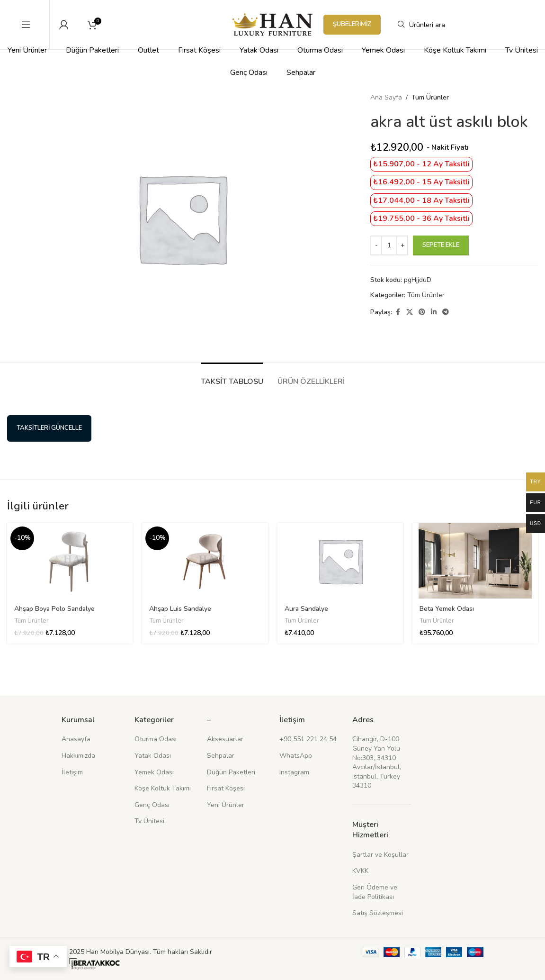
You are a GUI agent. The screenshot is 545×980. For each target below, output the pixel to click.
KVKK (360, 871)
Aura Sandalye (306, 609)
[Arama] (459, 25)
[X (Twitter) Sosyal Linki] (410, 312)
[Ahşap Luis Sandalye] (205, 561)
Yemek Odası (154, 772)
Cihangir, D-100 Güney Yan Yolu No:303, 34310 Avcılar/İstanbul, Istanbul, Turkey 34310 (377, 762)
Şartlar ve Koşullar (380, 855)
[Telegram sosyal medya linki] (446, 312)
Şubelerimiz (352, 24)
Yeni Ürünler (226, 805)
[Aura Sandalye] (340, 561)
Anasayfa (76, 739)
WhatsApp (296, 756)
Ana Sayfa (386, 97)
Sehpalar (221, 756)
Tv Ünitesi (149, 821)
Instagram (294, 772)
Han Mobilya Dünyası (118, 952)
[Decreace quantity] (376, 245)
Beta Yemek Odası (447, 609)
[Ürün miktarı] (389, 245)
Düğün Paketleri (231, 772)
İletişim (72, 772)
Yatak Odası (153, 756)
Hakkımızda (78, 756)
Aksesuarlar (225, 739)
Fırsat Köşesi (226, 788)
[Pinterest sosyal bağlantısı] (422, 312)
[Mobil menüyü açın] (26, 25)
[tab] (232, 377)
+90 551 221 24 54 (308, 739)
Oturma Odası (156, 739)
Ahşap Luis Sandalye (180, 609)
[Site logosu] (272, 24)
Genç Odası (152, 805)
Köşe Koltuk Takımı (163, 788)
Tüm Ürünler (430, 97)
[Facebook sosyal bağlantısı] (398, 312)
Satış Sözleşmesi (378, 913)
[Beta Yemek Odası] (475, 561)
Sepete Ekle (441, 245)
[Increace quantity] (402, 245)
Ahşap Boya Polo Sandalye (54, 609)
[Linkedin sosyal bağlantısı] (434, 312)
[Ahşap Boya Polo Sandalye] (70, 561)
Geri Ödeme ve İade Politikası (375, 892)
